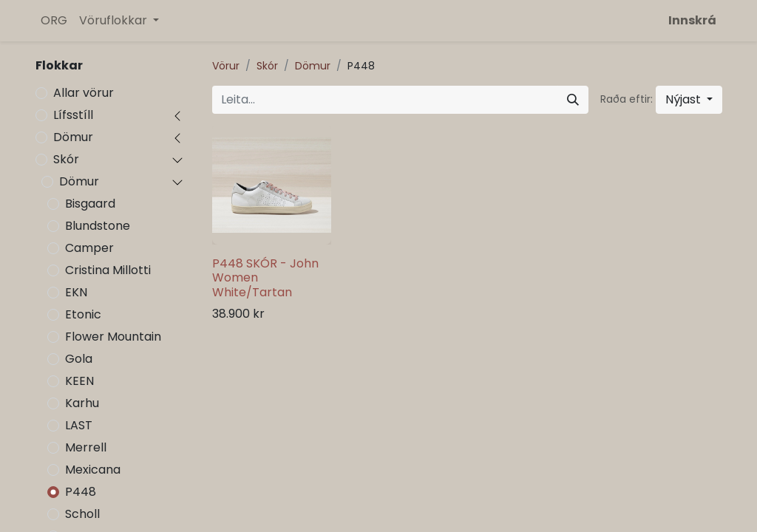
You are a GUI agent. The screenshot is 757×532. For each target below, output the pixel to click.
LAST (79, 425)
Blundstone (98, 226)
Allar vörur (84, 93)
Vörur (226, 66)
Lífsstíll (73, 115)
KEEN (79, 381)
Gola (79, 359)
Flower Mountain (113, 337)
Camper (89, 248)
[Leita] (573, 100)
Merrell (86, 447)
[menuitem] (54, 21)
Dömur (73, 137)
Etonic (83, 314)
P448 (81, 492)
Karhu (82, 403)
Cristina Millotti (108, 270)
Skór (66, 159)
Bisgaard (90, 204)
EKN (76, 292)
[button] (689, 100)
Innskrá (692, 20)
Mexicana (93, 470)
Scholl (82, 514)
